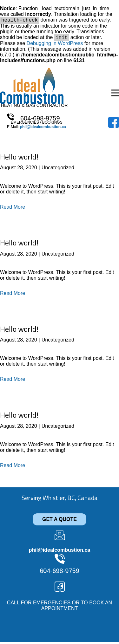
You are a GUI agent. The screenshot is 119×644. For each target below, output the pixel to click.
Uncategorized (58, 169)
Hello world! (19, 159)
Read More (13, 209)
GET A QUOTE (60, 521)
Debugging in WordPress (55, 45)
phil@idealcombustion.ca (43, 129)
